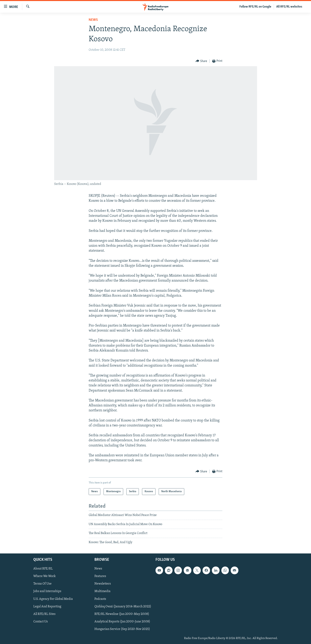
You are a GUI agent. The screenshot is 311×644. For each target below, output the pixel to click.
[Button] (201, 61)
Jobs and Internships (47, 591)
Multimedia (102, 591)
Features (100, 576)
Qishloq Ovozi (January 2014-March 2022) (123, 607)
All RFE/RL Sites (44, 614)
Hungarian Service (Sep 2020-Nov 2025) (122, 629)
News (93, 20)
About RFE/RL (43, 569)
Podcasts (100, 599)
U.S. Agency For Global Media (53, 599)
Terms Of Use (42, 584)
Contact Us (41, 622)
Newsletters (103, 584)
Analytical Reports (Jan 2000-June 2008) (122, 622)
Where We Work (45, 576)
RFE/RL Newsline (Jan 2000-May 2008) (122, 614)
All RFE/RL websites (289, 7)
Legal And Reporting (47, 607)
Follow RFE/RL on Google (255, 7)
